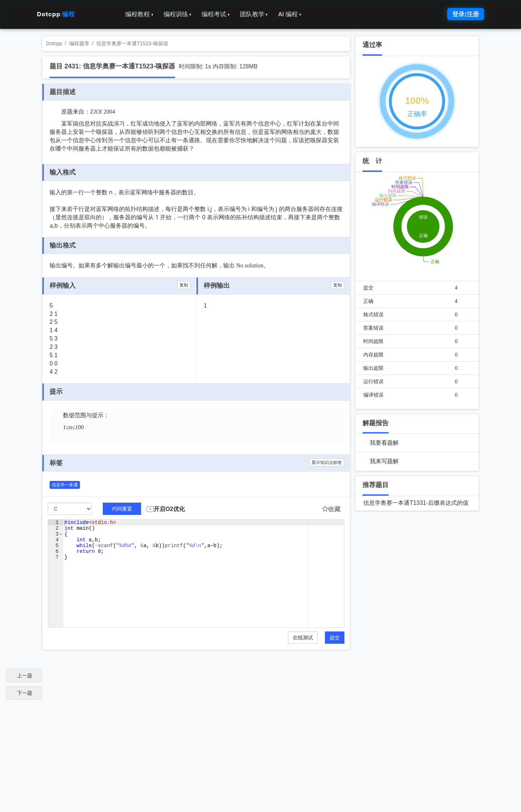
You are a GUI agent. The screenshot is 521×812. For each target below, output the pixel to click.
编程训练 (178, 14)
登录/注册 (466, 14)
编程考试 (216, 14)
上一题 (25, 676)
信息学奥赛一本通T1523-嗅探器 (132, 43)
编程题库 (79, 43)
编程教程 (139, 14)
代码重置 (122, 509)
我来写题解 (384, 461)
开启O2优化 (169, 509)
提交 (335, 638)
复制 (184, 285)
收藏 (331, 509)
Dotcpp (56, 14)
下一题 (25, 693)
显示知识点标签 (327, 462)
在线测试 (303, 638)
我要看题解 (384, 443)
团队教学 (254, 14)
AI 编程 (289, 14)
